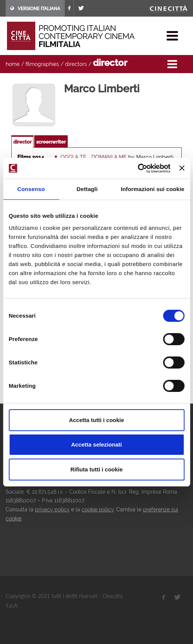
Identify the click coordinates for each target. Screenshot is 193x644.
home (13, 64)
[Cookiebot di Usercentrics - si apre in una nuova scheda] (138, 168)
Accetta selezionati (96, 444)
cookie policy (98, 509)
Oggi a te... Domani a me (94, 157)
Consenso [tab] (31, 189)
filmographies (42, 64)
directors (76, 64)
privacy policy (52, 509)
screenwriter (51, 142)
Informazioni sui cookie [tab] (153, 189)
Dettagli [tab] (87, 189)
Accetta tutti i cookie (96, 420)
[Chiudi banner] (182, 168)
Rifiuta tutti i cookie (96, 469)
